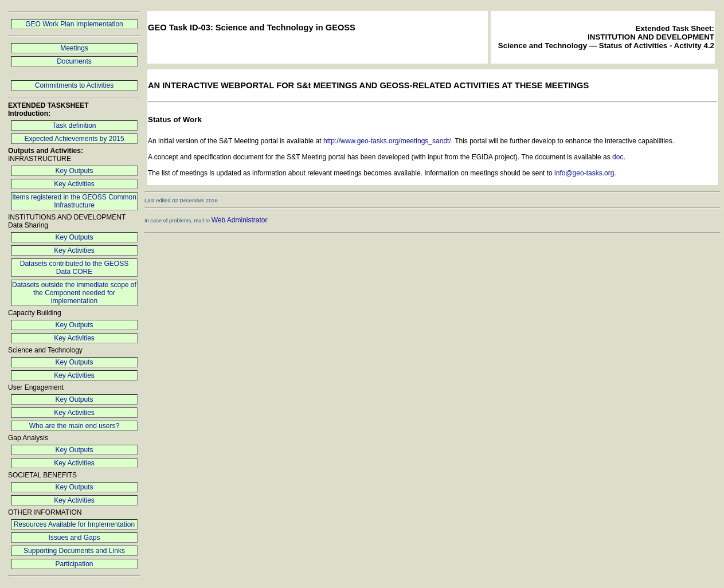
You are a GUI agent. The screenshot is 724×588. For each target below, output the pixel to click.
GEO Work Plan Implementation (74, 24)
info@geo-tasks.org (584, 173)
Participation (74, 564)
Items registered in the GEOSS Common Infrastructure (74, 201)
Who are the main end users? (74, 426)
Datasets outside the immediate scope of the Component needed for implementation (74, 293)
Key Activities (74, 184)
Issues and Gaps (74, 538)
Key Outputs (74, 171)
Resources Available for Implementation (74, 524)
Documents (74, 61)
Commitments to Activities (74, 85)
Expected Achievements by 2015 (74, 139)
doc (618, 157)
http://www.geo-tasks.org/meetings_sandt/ (387, 141)
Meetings (74, 48)
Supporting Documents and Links (74, 551)
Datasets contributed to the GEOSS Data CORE (74, 268)
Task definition (74, 126)
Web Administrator (240, 220)
